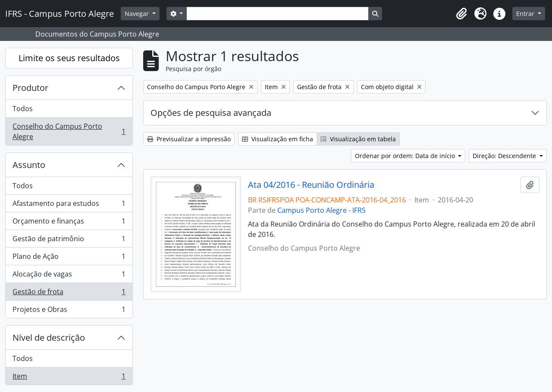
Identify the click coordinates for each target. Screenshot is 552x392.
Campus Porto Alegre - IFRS (321, 210)
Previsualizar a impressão (189, 139)
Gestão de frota (69, 294)
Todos (23, 109)
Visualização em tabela (358, 139)
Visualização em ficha (278, 139)
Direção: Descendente (505, 156)
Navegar (138, 14)
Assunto (29, 165)
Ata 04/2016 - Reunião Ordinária (311, 185)
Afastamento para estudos (69, 205)
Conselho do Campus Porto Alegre (69, 131)
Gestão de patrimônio (69, 241)
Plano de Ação (69, 258)
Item (69, 378)
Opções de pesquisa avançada (211, 113)
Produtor (30, 88)
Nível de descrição (49, 338)
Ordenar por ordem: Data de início (406, 156)
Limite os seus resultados (69, 58)
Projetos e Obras (69, 311)
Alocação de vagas (69, 276)
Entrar (526, 14)
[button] (461, 14)
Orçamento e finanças (69, 223)
